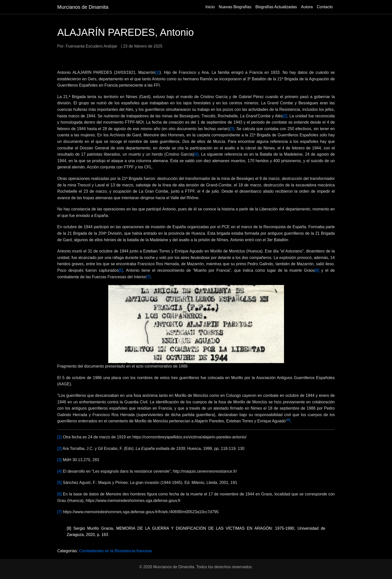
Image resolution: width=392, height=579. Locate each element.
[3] (232, 129)
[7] (148, 277)
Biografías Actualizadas (276, 7)
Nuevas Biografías (235, 7)
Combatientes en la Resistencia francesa (115, 551)
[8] (69, 528)
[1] (157, 72)
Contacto (325, 7)
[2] (285, 116)
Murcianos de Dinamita (83, 7)
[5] (121, 270)
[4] (196, 154)
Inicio (210, 7)
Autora (307, 7)
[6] (317, 270)
